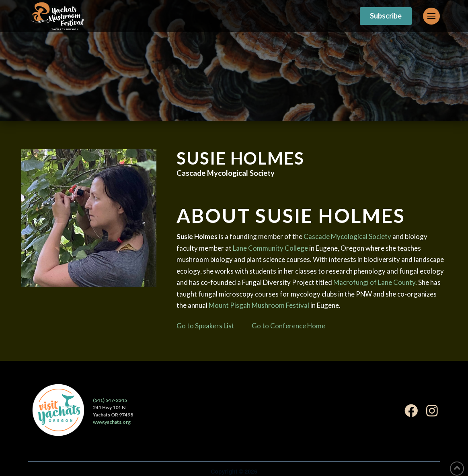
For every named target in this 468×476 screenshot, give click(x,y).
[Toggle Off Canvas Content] (431, 16)
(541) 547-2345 (110, 400)
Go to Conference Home (288, 326)
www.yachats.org (112, 422)
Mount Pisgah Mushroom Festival (259, 305)
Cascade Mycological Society (347, 236)
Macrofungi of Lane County (374, 282)
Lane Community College (270, 248)
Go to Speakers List (205, 326)
